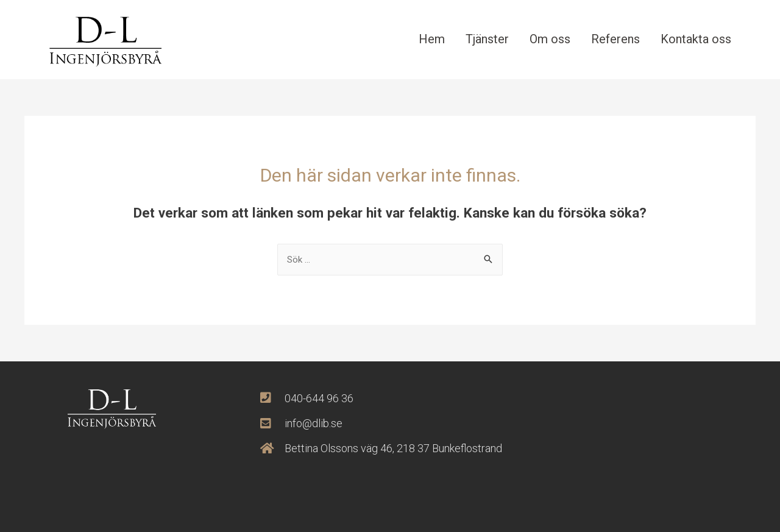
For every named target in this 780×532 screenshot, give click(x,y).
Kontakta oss (696, 39)
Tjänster (487, 39)
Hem (432, 39)
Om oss (550, 39)
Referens (615, 39)
